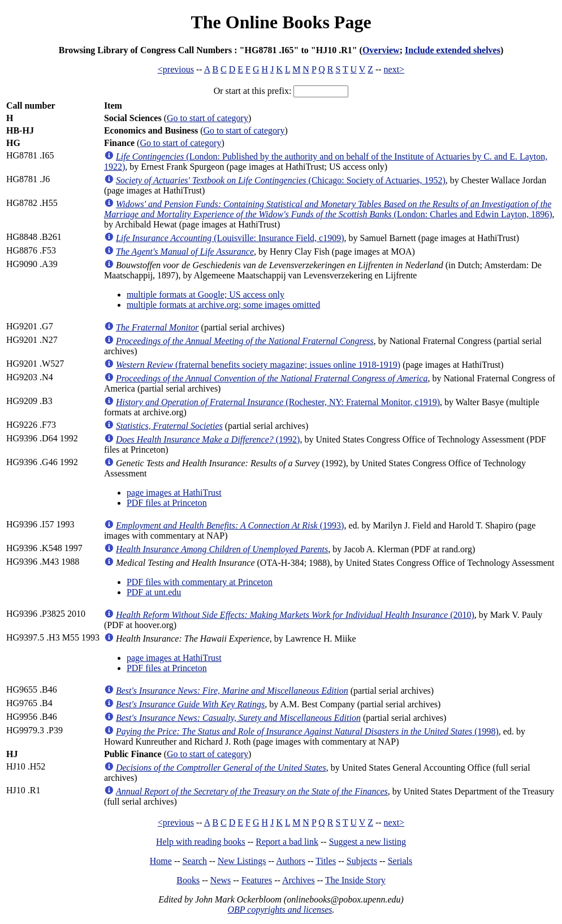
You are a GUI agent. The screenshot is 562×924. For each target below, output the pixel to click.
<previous (176, 69)
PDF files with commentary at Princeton (200, 582)
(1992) (208, 439)
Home (161, 861)
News (221, 880)
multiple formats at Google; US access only (206, 295)
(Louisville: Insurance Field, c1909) (230, 238)
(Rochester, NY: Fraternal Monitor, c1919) (278, 402)
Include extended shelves (453, 50)
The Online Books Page (281, 22)
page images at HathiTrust (174, 493)
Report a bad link (287, 842)
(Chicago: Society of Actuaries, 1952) (281, 180)
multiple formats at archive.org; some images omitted (223, 305)
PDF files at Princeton (167, 503)
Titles (326, 861)
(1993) (230, 525)
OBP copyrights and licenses (280, 910)
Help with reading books (201, 842)
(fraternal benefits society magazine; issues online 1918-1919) (258, 365)
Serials (400, 861)
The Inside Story (355, 880)
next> (394, 69)
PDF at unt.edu (154, 592)
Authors (291, 861)
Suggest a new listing (368, 842)
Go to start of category (207, 118)
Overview (381, 50)
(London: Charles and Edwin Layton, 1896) (328, 209)
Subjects (362, 861)
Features (257, 880)
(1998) (307, 731)
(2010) (295, 615)
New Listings (242, 861)
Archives (299, 880)
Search (195, 861)
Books (188, 880)
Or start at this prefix (251, 91)
